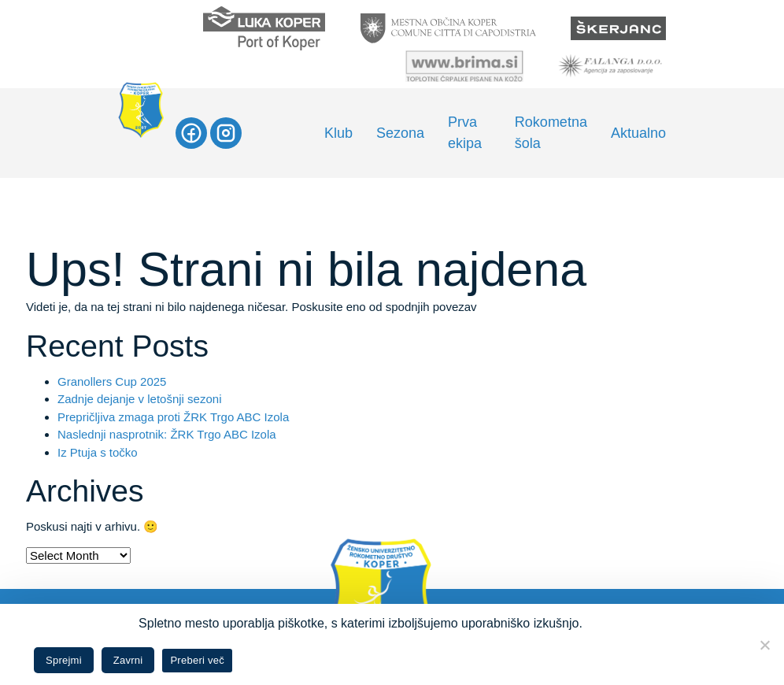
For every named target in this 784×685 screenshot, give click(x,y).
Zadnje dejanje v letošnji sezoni (139, 399)
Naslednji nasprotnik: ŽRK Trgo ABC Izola (167, 434)
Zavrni (128, 660)
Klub (338, 133)
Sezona (400, 133)
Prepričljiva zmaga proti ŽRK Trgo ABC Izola (173, 417)
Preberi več (197, 660)
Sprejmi (64, 660)
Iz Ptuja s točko (98, 452)
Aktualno (638, 133)
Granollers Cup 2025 (112, 381)
